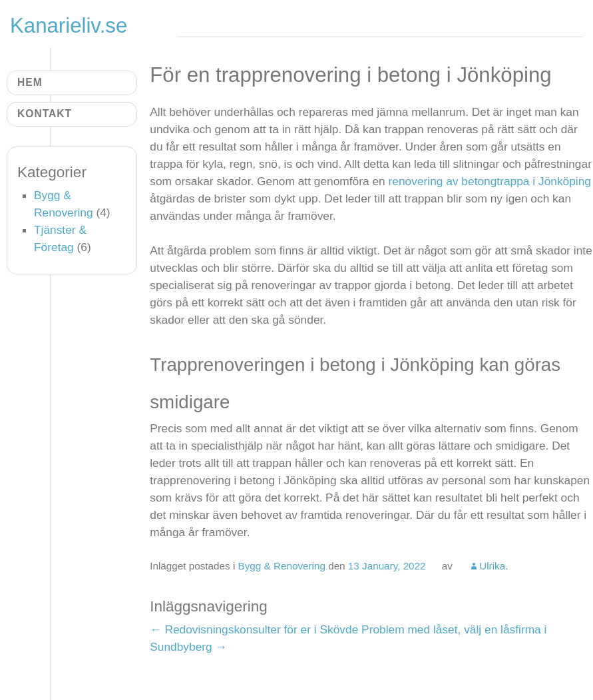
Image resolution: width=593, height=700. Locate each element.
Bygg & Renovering (282, 566)
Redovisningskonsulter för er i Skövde (254, 629)
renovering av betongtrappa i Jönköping (490, 181)
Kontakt (45, 114)
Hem (30, 82)
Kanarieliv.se (69, 26)
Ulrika (492, 566)
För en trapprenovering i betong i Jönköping (350, 75)
